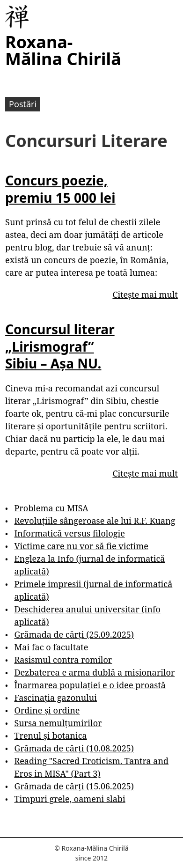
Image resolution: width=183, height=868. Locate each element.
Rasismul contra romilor (63, 660)
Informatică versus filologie (69, 533)
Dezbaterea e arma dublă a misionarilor (94, 672)
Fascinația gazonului (55, 698)
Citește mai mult (145, 294)
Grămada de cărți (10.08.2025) (74, 748)
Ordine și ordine (47, 710)
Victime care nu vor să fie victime (81, 546)
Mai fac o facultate (51, 647)
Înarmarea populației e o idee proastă (90, 685)
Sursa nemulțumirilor (58, 723)
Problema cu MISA (51, 508)
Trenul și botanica (50, 736)
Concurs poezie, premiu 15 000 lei (60, 189)
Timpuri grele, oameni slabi (70, 799)
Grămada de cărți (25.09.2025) (74, 634)
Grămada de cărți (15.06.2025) (74, 786)
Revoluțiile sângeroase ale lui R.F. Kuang (95, 521)
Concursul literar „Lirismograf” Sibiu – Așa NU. (60, 346)
